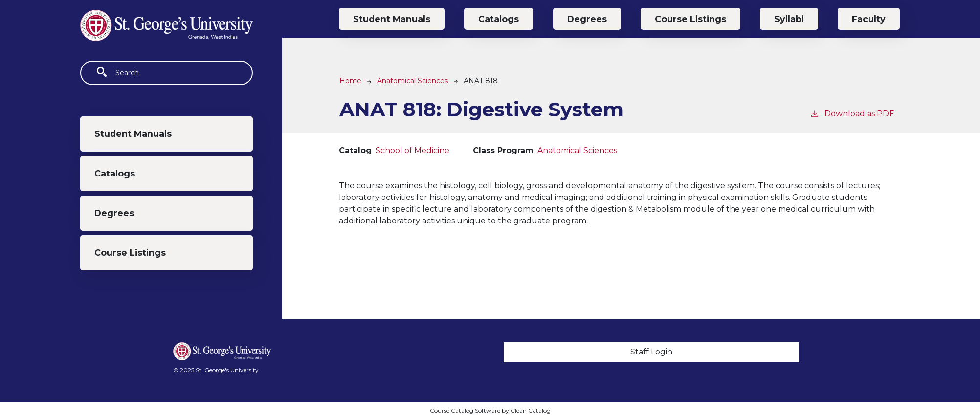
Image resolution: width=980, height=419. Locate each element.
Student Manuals (133, 134)
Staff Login (651, 352)
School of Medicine (412, 150)
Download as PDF (852, 113)
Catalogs (115, 173)
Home (350, 81)
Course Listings (130, 253)
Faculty (869, 19)
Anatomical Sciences (412, 81)
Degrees (114, 213)
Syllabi (789, 19)
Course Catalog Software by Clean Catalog (490, 410)
